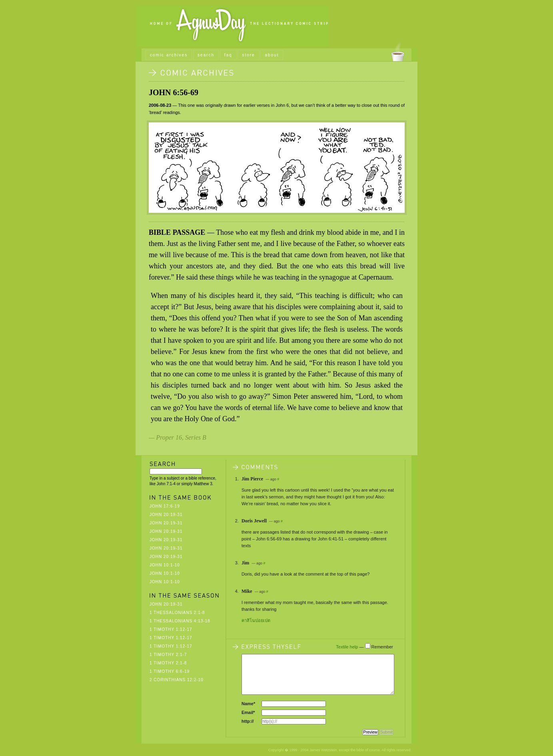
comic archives (169, 55)
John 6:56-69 (174, 92)
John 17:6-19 (165, 506)
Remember (382, 647)
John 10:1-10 (165, 565)
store (248, 55)
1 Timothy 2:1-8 (168, 663)
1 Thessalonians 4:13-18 (180, 621)
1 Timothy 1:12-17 (171, 629)
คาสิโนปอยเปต (256, 620)
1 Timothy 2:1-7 (168, 655)
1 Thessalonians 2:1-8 (177, 613)
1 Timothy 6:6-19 (170, 671)
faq (228, 55)
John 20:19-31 (166, 515)
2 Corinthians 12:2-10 (177, 680)
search (206, 55)
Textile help (347, 647)
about (272, 55)
